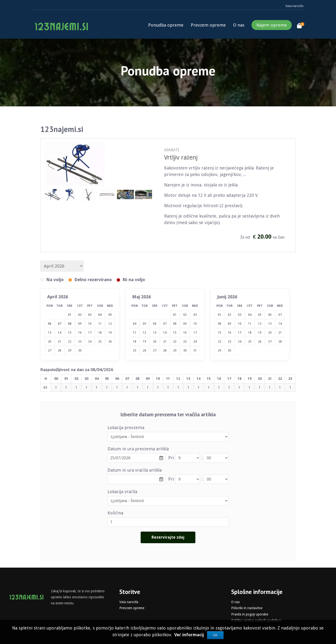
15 (70, 333)
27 (50, 351)
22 (70, 342)
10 (90, 324)
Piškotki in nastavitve (247, 608)
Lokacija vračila (122, 492)
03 (195, 315)
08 (175, 324)
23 (80, 342)
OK (215, 635)
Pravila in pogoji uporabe (250, 614)
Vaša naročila (294, 6)
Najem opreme (272, 25)
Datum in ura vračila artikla (135, 470)
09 (80, 324)
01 (175, 315)
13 (50, 333)
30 (80, 351)
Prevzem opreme (208, 25)
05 (145, 324)
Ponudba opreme (166, 25)
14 (60, 333)
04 (135, 324)
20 (50, 342)
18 (100, 333)
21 (60, 342)
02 (185, 315)
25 (100, 342)
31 (195, 351)
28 (60, 351)
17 (90, 333)
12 (110, 324)
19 (110, 333)
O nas (239, 25)
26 (110, 342)
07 (165, 324)
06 (155, 324)
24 (90, 342)
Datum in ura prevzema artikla (138, 449)
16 (80, 333)
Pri (171, 458)
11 (100, 324)
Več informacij (190, 635)
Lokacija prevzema (126, 428)
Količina (115, 513)
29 (70, 351)
